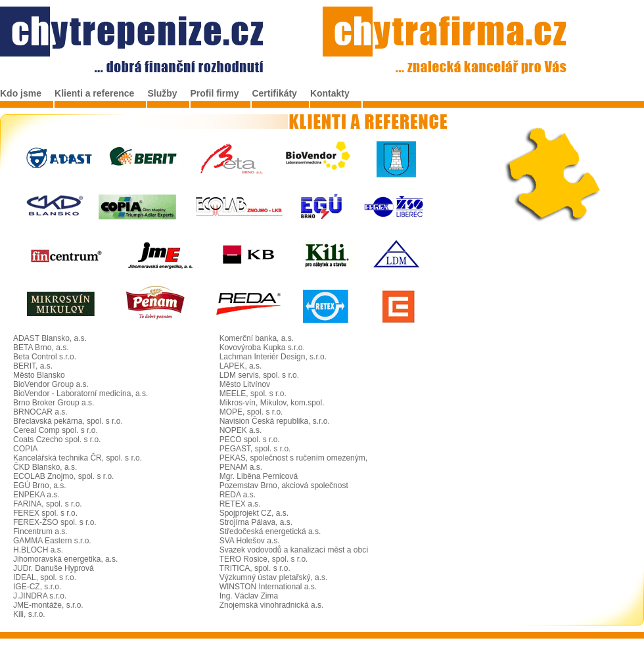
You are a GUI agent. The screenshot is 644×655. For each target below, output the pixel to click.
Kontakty (330, 93)
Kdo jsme (21, 93)
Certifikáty (274, 93)
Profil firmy (215, 93)
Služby (162, 93)
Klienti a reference (94, 93)
